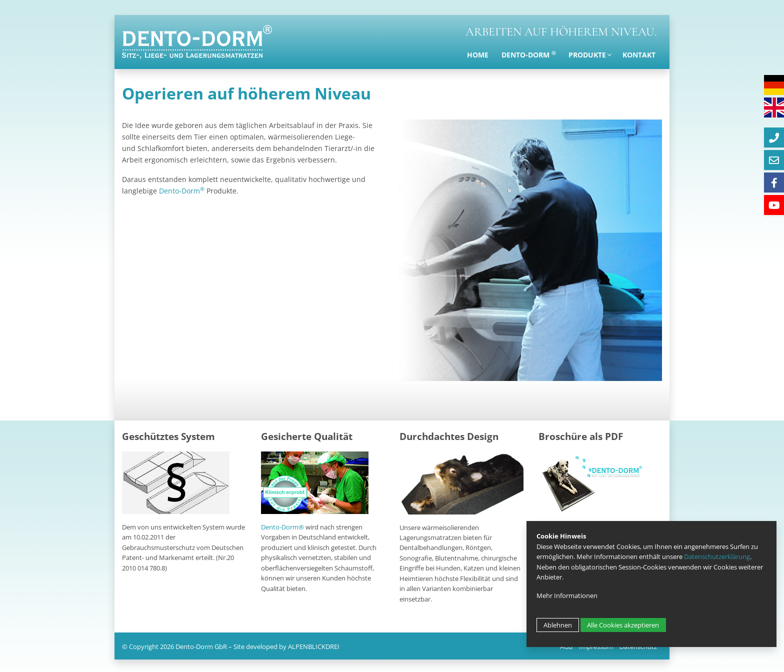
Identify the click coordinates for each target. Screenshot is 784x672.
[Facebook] (774, 182)
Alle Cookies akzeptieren (623, 625)
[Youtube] (774, 205)
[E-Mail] (774, 160)
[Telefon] (774, 137)
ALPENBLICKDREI (314, 646)
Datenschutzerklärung (717, 556)
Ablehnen (558, 625)
